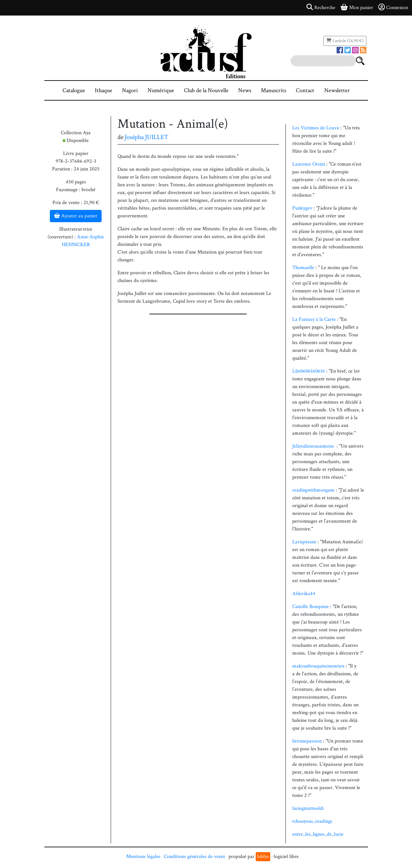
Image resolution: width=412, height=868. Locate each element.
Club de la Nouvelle (206, 90)
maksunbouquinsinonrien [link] (318, 666)
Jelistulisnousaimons (314, 446)
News (245, 90)
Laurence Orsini (309, 164)
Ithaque (104, 90)
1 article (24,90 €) (345, 41)
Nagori (130, 90)
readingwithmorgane (314, 490)
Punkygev (303, 208)
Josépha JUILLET (146, 137)
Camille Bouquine (311, 607)
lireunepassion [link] (307, 741)
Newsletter (337, 90)
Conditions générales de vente (195, 857)
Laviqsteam (305, 542)
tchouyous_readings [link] (312, 821)
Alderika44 (304, 594)
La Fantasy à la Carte (315, 319)
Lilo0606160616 (309, 371)
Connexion (393, 7)
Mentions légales (143, 857)
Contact (305, 90)
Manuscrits (273, 90)
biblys (263, 857)
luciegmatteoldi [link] (308, 808)
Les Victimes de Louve (316, 128)
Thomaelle (304, 268)
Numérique (161, 90)
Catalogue (74, 90)
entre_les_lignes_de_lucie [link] (318, 834)
